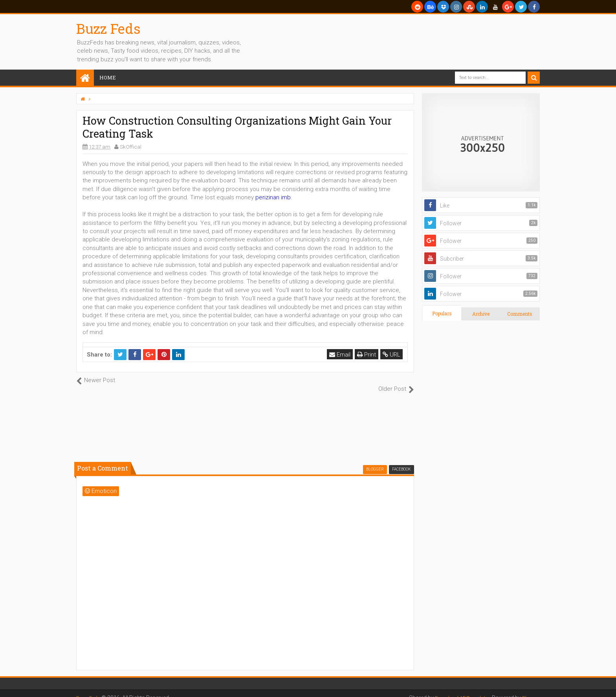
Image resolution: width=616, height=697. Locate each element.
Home (108, 77)
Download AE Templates (459, 689)
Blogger (530, 689)
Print (367, 355)
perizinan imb (273, 197)
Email (341, 355)
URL (392, 355)
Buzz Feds (108, 28)
